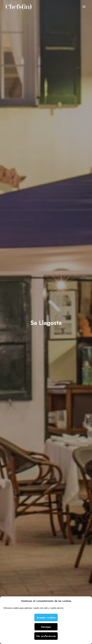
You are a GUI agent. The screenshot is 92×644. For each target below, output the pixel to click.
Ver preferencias (46, 636)
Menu (84, 7)
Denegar (46, 627)
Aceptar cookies (46, 618)
